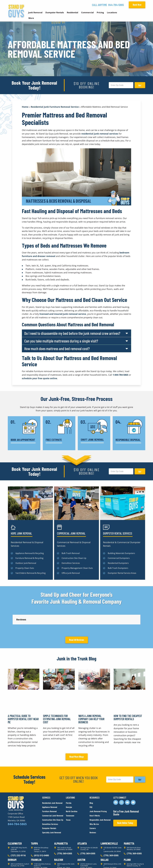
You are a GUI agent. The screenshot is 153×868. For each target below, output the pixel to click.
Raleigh (59, 838)
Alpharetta (61, 822)
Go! (140, 85)
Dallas (105, 838)
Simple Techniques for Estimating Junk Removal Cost (57, 697)
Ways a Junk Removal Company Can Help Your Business (91, 697)
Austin (81, 838)
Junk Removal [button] (35, 12)
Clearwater (15, 822)
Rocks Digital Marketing (134, 862)
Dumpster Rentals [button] (55, 12)
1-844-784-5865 (120, 375)
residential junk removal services (100, 134)
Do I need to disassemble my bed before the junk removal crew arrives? (72, 333)
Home (25, 107)
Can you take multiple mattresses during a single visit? (61, 341)
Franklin (36, 838)
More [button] (31, 18)
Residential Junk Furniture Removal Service (55, 107)
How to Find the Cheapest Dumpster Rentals (128, 696)
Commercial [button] (87, 12)
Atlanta (82, 822)
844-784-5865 (116, 5)
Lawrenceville (109, 822)
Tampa (34, 822)
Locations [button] (112, 12)
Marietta (129, 822)
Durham (12, 838)
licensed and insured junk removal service (63, 314)
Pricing (100, 12)
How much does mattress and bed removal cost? (57, 349)
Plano (127, 838)
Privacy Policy (14, 862)
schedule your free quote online (39, 378)
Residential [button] (72, 12)
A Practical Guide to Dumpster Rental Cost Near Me (23, 697)
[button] (76, 333)
